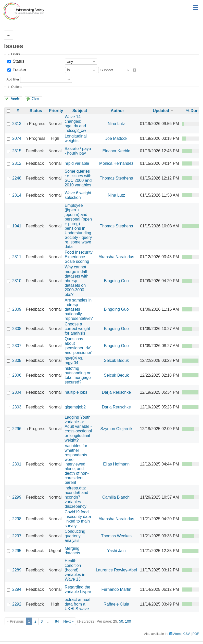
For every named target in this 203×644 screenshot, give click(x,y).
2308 (17, 329)
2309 (17, 309)
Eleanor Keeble (116, 151)
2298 (17, 519)
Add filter (13, 79)
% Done (193, 111)
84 (57, 621)
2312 (17, 163)
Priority (56, 111)
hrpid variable (77, 163)
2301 (17, 464)
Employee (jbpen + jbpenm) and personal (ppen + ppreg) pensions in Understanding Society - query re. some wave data (78, 226)
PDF (196, 634)
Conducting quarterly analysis (75, 536)
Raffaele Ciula (116, 604)
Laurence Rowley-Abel (116, 570)
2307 (17, 346)
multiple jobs (76, 392)
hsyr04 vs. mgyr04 (74, 360)
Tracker (19, 70)
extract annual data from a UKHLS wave (77, 604)
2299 (17, 497)
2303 (17, 407)
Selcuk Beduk (116, 360)
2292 (17, 604)
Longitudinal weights (75, 138)
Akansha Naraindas (116, 257)
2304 (17, 392)
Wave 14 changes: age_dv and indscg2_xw (75, 124)
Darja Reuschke (116, 392)
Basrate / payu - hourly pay (78, 151)
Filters (15, 54)
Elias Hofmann (116, 464)
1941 (17, 226)
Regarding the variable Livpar (78, 589)
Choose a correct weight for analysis (77, 329)
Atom (177, 634)
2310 (17, 281)
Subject (80, 111)
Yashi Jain (116, 551)
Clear (35, 99)
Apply (15, 99)
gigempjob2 (75, 407)
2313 (17, 124)
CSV (187, 634)
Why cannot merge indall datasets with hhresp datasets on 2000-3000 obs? (76, 281)
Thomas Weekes (116, 536)
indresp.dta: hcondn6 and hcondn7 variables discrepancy (76, 497)
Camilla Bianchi (116, 497)
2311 (17, 257)
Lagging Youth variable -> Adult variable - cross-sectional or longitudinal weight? (78, 429)
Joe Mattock (116, 138)
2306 (17, 375)
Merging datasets (72, 551)
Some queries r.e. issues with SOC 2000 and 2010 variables (78, 178)
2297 (17, 536)
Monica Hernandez (116, 163)
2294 (17, 589)
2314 (17, 195)
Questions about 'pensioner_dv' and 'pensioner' (78, 346)
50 (121, 621)
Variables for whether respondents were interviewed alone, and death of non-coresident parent (77, 464)
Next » (68, 621)
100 (128, 621)
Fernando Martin (116, 589)
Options (16, 87)
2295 (17, 551)
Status (18, 61)
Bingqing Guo (116, 281)
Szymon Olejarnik (116, 429)
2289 (17, 570)
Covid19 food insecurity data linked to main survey (78, 519)
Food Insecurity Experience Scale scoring (78, 257)
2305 (17, 360)
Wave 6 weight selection (78, 195)
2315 (17, 151)
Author (117, 111)
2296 (17, 429)
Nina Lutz (116, 124)
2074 (17, 138)
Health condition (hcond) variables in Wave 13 (75, 570)
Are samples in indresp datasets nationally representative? (79, 309)
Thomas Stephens (116, 178)
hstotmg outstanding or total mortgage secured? (78, 375)
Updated (161, 111)
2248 (17, 178)
